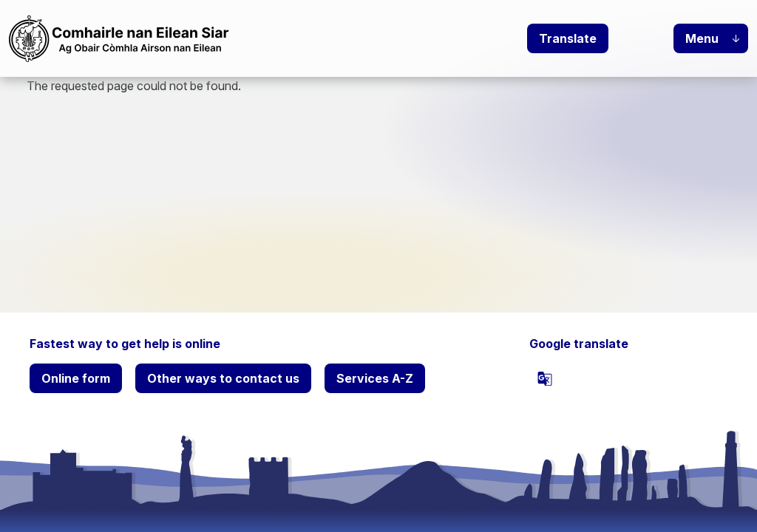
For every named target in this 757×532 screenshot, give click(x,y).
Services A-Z (375, 378)
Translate (568, 38)
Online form (76, 378)
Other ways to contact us (223, 378)
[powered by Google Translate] (545, 378)
